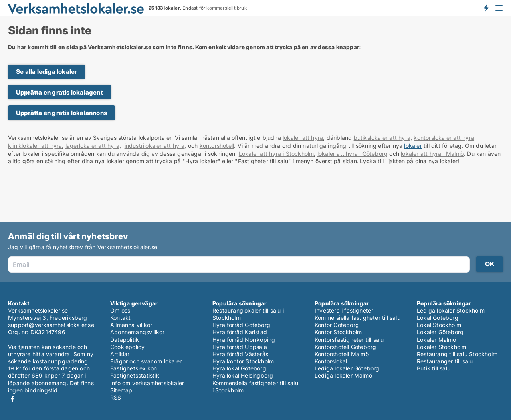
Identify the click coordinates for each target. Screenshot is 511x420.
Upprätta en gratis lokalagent (59, 92)
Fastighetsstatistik (135, 375)
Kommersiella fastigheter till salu (358, 318)
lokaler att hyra (303, 138)
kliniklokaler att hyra (35, 146)
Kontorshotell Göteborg (345, 347)
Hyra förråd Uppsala (240, 347)
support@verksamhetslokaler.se (51, 325)
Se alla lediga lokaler (47, 72)
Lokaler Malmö (437, 340)
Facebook (12, 399)
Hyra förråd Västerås (240, 354)
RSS (116, 397)
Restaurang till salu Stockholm (457, 354)
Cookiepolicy (127, 347)
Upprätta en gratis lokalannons (61, 113)
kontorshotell (217, 146)
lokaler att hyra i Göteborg (353, 154)
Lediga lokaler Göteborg (347, 368)
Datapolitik (125, 340)
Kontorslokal (331, 361)
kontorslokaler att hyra (444, 138)
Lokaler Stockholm (442, 347)
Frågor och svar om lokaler (146, 361)
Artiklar (120, 354)
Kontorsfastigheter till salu (349, 340)
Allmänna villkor (131, 325)
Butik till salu (434, 368)
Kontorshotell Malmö (342, 354)
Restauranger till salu (445, 361)
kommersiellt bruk (226, 8)
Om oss (120, 310)
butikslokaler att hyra (382, 138)
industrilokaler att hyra (155, 146)
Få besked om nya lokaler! (486, 8)
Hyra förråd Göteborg (241, 325)
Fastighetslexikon (134, 368)
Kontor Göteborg (337, 325)
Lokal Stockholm (439, 325)
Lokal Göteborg (438, 318)
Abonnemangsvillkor (138, 332)
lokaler (413, 146)
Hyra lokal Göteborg (239, 368)
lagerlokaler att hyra (92, 146)
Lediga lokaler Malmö (343, 375)
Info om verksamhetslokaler (147, 383)
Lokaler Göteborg (440, 332)
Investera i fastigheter (344, 310)
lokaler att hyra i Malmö (432, 154)
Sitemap (121, 390)
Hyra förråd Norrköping (244, 340)
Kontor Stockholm (338, 332)
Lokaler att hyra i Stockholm (276, 154)
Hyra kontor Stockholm (243, 361)
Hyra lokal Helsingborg (243, 375)
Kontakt (120, 318)
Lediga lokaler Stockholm (451, 310)
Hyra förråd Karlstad (240, 332)
